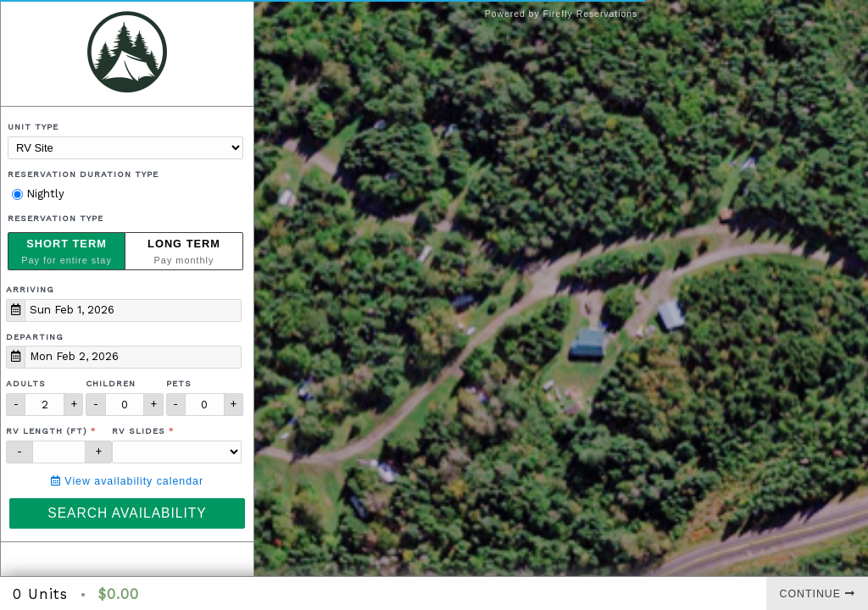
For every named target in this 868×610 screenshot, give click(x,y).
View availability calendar (127, 481)
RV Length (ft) (47, 431)
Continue (818, 594)
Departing (35, 337)
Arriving (30, 289)
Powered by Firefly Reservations (562, 14)
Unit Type (33, 127)
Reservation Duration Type (83, 174)
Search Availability (127, 513)
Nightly (38, 194)
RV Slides (139, 431)
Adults (26, 383)
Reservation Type (56, 218)
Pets (179, 383)
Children (111, 383)
